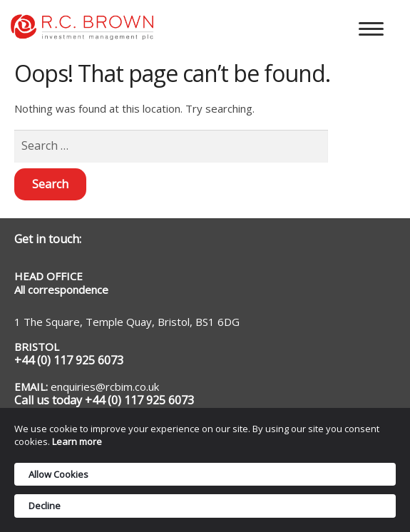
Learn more (77, 441)
